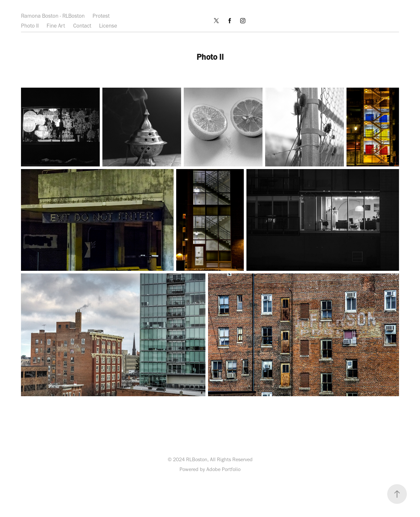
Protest (101, 16)
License (108, 26)
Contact (82, 26)
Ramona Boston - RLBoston (53, 16)
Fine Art (56, 26)
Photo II (30, 26)
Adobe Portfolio (223, 469)
